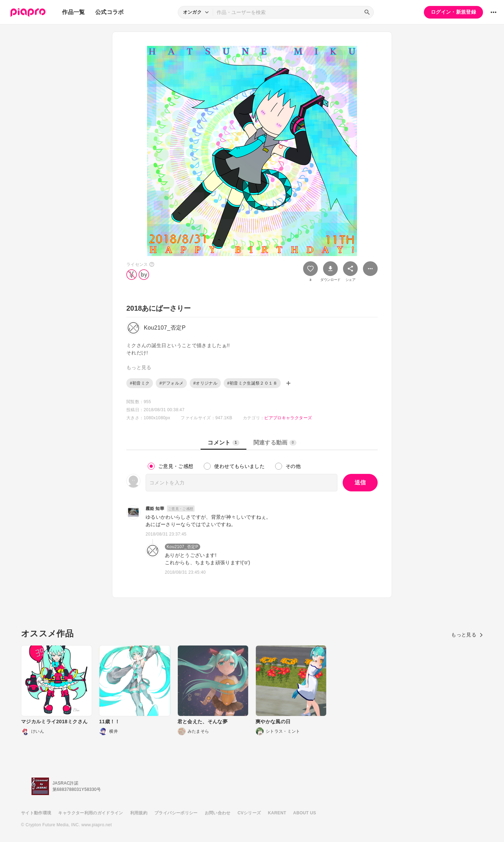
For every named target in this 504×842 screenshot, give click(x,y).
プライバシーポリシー (176, 813)
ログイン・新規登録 (453, 12)
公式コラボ (110, 12)
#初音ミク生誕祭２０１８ (252, 383)
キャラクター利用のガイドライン (90, 813)
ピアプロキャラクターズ (288, 418)
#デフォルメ (171, 383)
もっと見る (467, 635)
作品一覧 (73, 12)
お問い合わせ (218, 813)
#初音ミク (140, 383)
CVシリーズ (249, 813)
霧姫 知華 (155, 509)
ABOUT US (305, 813)
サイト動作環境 (36, 813)
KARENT (277, 813)
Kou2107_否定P (183, 547)
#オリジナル (205, 383)
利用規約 (139, 813)
